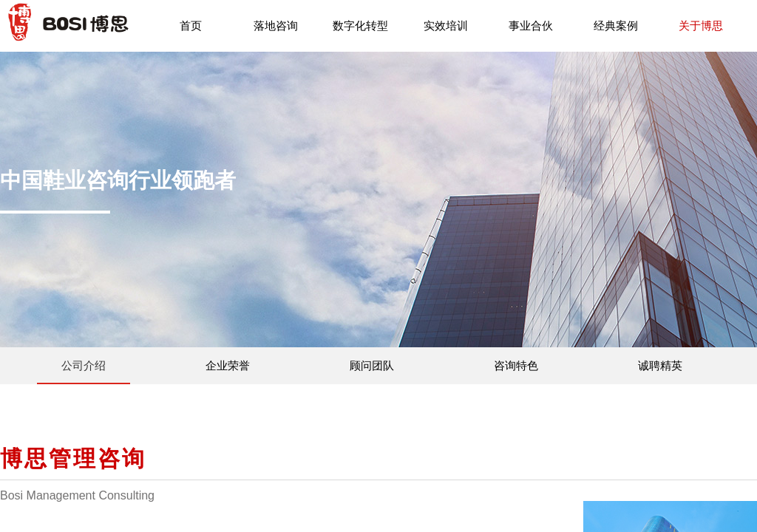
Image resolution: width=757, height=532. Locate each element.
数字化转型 (360, 26)
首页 (191, 26)
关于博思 (701, 26)
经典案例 (616, 26)
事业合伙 (531, 26)
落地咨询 (276, 26)
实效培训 (446, 26)
